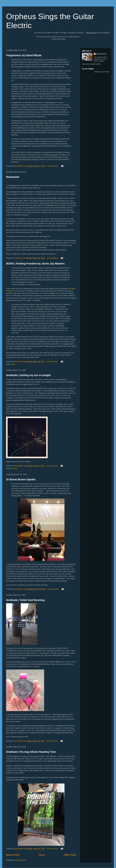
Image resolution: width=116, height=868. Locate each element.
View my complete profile (91, 64)
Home (42, 855)
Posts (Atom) (21, 860)
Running (14, 468)
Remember (13, 177)
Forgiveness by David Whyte (24, 55)
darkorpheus (101, 54)
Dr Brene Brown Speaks (21, 479)
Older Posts (70, 855)
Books (13, 364)
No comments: (53, 166)
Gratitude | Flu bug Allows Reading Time (31, 752)
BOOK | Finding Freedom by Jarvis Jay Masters (35, 264)
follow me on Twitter (102, 72)
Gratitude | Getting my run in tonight (28, 375)
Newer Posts (13, 855)
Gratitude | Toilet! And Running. (26, 600)
